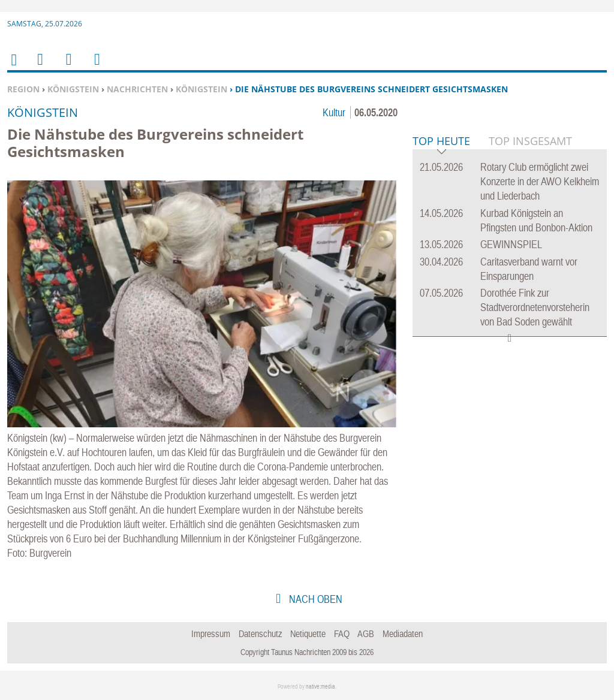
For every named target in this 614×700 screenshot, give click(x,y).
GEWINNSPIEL (511, 428)
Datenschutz (261, 633)
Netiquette (308, 633)
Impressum (211, 633)
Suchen (67, 67)
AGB (366, 633)
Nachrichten (137, 89)
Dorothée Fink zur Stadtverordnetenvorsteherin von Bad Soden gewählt (535, 491)
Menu (40, 67)
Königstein (73, 89)
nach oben (314, 599)
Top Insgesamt (530, 324)
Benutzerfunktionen (96, 67)
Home (13, 67)
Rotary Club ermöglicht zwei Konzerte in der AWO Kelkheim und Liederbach (540, 365)
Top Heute (441, 325)
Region (23, 89)
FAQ (342, 633)
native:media (320, 687)
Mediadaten (403, 633)
